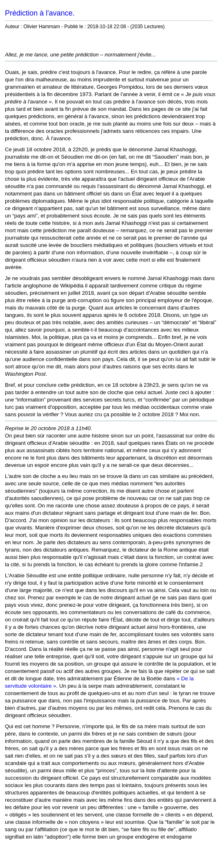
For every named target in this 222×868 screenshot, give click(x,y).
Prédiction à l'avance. (40, 13)
